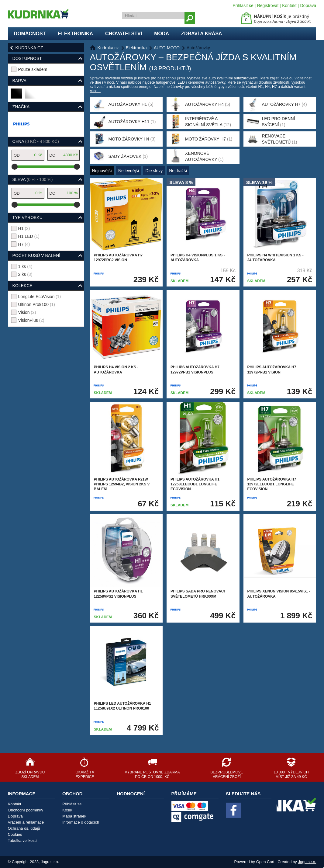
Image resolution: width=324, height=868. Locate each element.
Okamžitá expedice (85, 774)
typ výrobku (28, 217)
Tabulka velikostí (22, 840)
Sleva (33, 179)
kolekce (22, 286)
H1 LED (29, 236)
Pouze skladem (33, 69)
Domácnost (30, 34)
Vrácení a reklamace (26, 822)
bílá (30, 96)
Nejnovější (102, 171)
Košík (67, 810)
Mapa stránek (74, 816)
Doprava (308, 5)
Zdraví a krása (202, 34)
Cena (36, 141)
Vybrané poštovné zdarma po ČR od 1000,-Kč (152, 774)
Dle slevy (154, 171)
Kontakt (289, 5)
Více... (95, 91)
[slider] (15, 167)
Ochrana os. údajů (24, 828)
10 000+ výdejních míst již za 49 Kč (291, 774)
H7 (24, 244)
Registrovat (268, 5)
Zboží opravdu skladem (30, 774)
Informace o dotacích (81, 822)
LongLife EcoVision (40, 297)
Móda (162, 34)
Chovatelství (124, 34)
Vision (27, 312)
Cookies (15, 834)
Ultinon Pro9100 (37, 304)
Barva (19, 81)
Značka (21, 107)
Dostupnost (27, 58)
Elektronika (75, 34)
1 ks (25, 266)
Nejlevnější (129, 171)
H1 (24, 228)
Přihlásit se (243, 5)
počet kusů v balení (36, 255)
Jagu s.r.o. (307, 862)
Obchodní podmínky (26, 810)
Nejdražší (178, 171)
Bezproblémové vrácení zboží (227, 774)
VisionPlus (31, 320)
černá (17, 96)
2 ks (25, 274)
